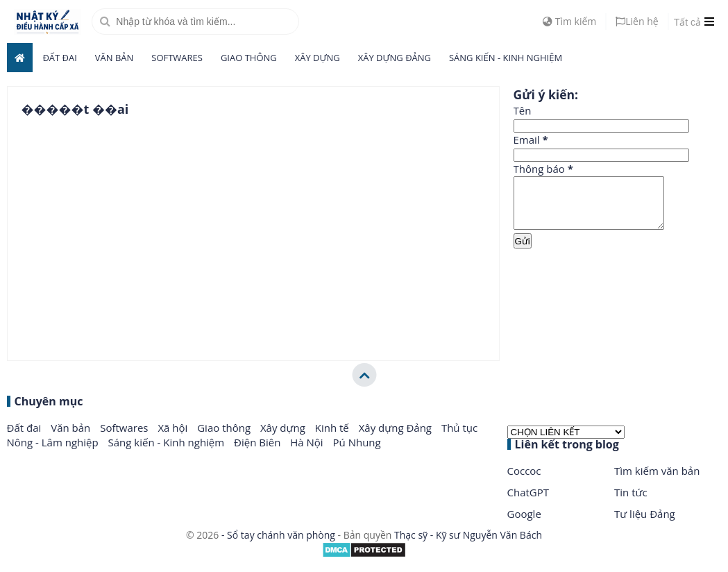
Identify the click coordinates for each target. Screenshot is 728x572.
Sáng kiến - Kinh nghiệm (506, 58)
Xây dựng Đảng (395, 58)
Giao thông (249, 58)
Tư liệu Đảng (645, 524)
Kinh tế (333, 438)
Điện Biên (259, 453)
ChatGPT (528, 503)
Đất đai (59, 58)
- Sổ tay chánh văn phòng (278, 545)
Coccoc (524, 481)
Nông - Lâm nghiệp (54, 453)
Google (524, 524)
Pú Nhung (357, 453)
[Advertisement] (618, 305)
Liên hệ (637, 21)
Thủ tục (459, 438)
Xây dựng (318, 58)
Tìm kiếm (569, 21)
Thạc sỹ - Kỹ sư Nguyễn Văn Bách (468, 545)
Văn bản (115, 58)
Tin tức (631, 503)
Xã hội (174, 438)
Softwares (177, 58)
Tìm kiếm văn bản (657, 481)
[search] (195, 22)
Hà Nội (308, 453)
